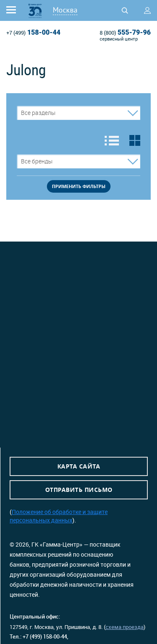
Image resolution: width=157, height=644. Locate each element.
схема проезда (125, 627)
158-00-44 (33, 33)
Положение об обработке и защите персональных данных (59, 516)
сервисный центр (119, 39)
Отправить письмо (79, 490)
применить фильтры (79, 186)
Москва (65, 10)
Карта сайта (79, 466)
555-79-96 (125, 33)
